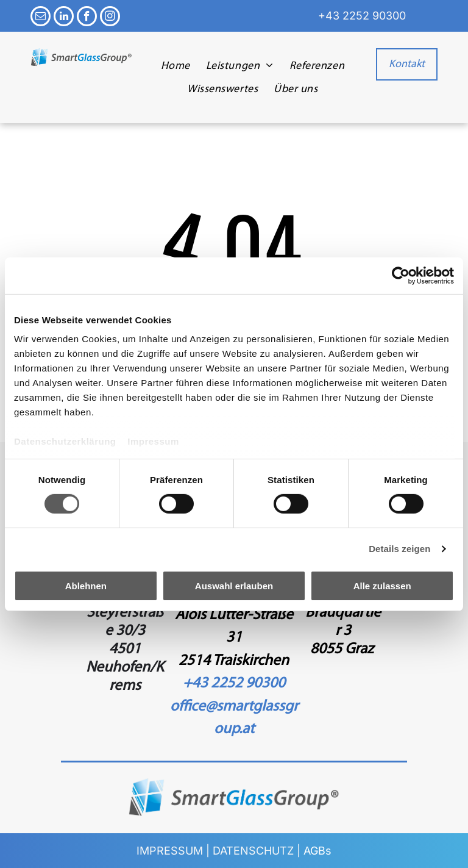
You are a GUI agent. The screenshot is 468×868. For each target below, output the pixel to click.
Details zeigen (399, 549)
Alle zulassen (382, 586)
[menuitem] (175, 66)
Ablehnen (86, 586)
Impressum (153, 441)
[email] (41, 18)
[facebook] (87, 18)
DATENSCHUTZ (253, 851)
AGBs (317, 851)
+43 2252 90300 (362, 16)
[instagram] (110, 18)
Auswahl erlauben (234, 586)
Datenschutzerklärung (65, 441)
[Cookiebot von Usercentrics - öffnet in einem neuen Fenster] (401, 275)
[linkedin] (64, 18)
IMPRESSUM (170, 851)
